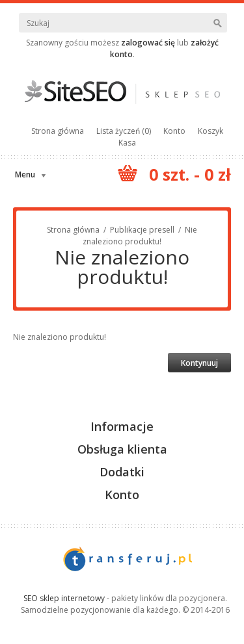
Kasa (127, 143)
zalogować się (148, 43)
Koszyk (210, 131)
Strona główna (58, 131)
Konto (174, 131)
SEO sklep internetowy (64, 598)
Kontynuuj (199, 363)
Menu (25, 174)
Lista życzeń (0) (124, 131)
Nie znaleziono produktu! (140, 236)
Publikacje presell (142, 230)
